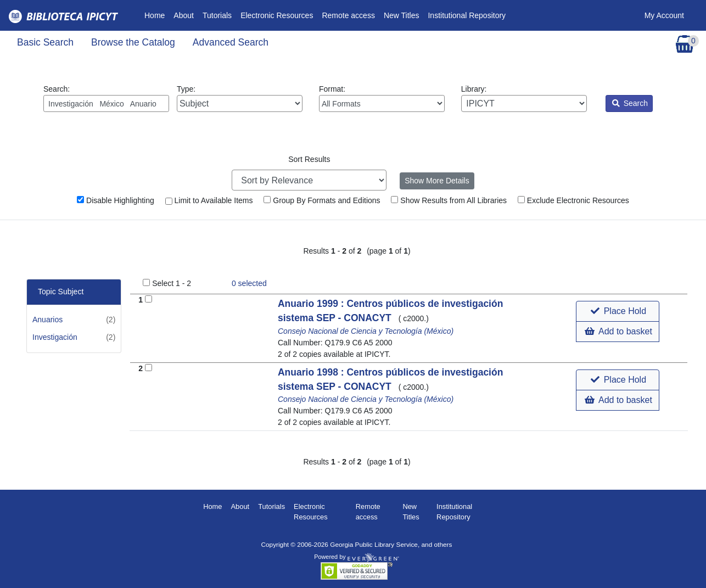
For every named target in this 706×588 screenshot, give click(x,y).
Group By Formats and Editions (322, 200)
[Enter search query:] (106, 103)
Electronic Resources (277, 15)
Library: (524, 98)
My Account (664, 15)
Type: (240, 98)
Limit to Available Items (209, 200)
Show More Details (437, 181)
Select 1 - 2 (172, 283)
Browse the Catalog (133, 42)
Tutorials (217, 15)
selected (249, 283)
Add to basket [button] (618, 331)
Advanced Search (231, 42)
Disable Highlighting (116, 200)
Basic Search (45, 42)
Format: (382, 98)
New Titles (402, 15)
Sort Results (309, 159)
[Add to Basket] (149, 299)
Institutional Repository (467, 15)
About (184, 15)
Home (157, 15)
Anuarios (47, 320)
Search (630, 103)
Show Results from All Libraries (449, 200)
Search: (106, 98)
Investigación (55, 337)
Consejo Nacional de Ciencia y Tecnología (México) (366, 331)
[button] (617, 311)
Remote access (348, 15)
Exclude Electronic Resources (573, 200)
